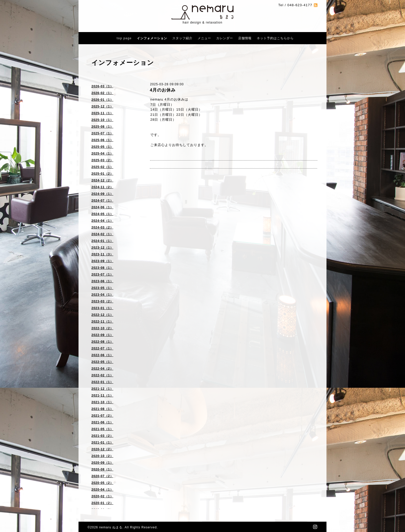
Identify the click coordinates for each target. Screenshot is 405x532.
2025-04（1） (102, 154)
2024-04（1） (102, 221)
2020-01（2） (102, 503)
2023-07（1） (102, 275)
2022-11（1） (102, 322)
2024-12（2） (102, 180)
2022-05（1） (102, 362)
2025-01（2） (102, 174)
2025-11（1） (102, 113)
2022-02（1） (102, 375)
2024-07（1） (102, 201)
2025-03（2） (102, 160)
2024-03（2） (102, 227)
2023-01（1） (102, 308)
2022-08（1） (102, 342)
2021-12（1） (102, 389)
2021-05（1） (102, 429)
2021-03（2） (102, 436)
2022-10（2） (102, 328)
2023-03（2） (102, 301)
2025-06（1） (102, 140)
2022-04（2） (102, 369)
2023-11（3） (102, 254)
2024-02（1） (102, 234)
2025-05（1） (102, 147)
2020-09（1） (102, 463)
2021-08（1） (102, 409)
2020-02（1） (102, 496)
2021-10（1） (102, 402)
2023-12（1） (102, 248)
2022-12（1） (102, 315)
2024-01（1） (102, 241)
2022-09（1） (102, 335)
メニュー (204, 38)
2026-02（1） (102, 93)
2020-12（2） (102, 449)
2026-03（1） (102, 86)
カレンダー (225, 38)
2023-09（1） (102, 261)
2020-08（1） (102, 469)
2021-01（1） (102, 443)
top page (124, 38)
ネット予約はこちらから (275, 38)
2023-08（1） (102, 268)
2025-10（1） (102, 120)
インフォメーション (152, 38)
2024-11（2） (102, 187)
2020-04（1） (102, 490)
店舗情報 (245, 38)
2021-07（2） (102, 416)
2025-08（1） (102, 127)
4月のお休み (165, 90)
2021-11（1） (102, 396)
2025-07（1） (102, 133)
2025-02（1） (102, 167)
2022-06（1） (102, 355)
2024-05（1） (102, 214)
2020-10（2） (102, 456)
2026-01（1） (102, 100)
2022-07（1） (102, 348)
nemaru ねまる (111, 527)
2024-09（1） (102, 194)
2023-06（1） (102, 281)
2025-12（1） (102, 107)
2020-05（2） (102, 483)
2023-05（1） (102, 288)
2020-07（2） (102, 476)
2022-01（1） (102, 382)
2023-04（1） (102, 295)
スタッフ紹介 (182, 38)
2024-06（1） (102, 207)
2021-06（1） (102, 422)
